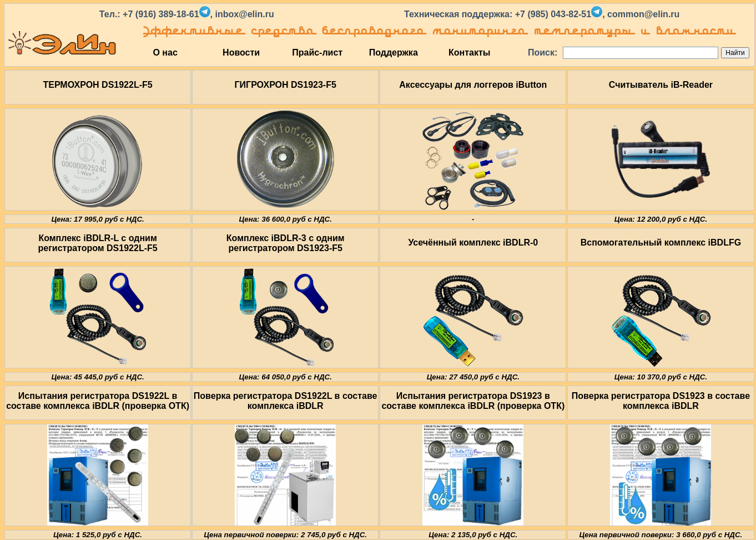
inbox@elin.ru (244, 14)
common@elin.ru (643, 14)
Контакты (469, 52)
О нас (165, 52)
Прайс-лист (317, 52)
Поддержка (394, 52)
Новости (241, 52)
